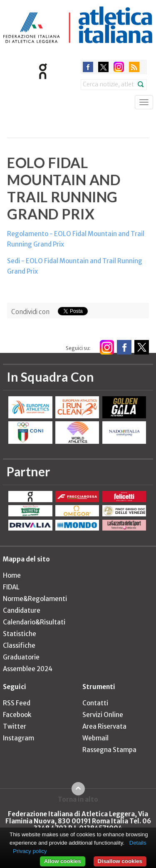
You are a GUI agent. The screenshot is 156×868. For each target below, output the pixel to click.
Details (138, 843)
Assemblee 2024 (28, 669)
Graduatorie (21, 657)
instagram (119, 67)
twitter (103, 67)
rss (134, 67)
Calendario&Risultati (34, 622)
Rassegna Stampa (109, 750)
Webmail (95, 738)
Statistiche (20, 634)
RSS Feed (17, 703)
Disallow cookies (120, 861)
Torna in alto (78, 799)
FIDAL (11, 587)
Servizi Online (103, 715)
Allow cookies (63, 861)
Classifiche (19, 645)
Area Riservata (104, 726)
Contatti (95, 703)
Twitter (15, 726)
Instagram (19, 738)
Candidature (22, 610)
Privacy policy (30, 851)
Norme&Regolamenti (35, 599)
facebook (88, 67)
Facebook (17, 715)
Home (12, 575)
